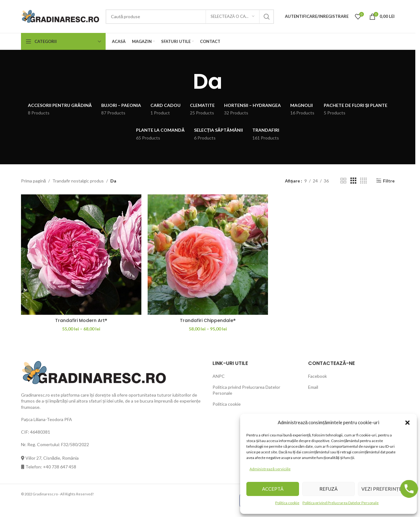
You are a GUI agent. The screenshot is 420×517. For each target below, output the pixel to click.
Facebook (318, 376)
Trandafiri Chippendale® (208, 320)
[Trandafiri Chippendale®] (208, 255)
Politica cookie (287, 503)
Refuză (328, 489)
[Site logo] (60, 16)
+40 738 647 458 (60, 467)
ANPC (219, 376)
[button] (407, 422)
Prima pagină (34, 181)
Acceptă (273, 489)
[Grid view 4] (363, 181)
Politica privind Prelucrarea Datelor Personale (341, 503)
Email (313, 387)
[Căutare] (190, 17)
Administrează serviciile (270, 469)
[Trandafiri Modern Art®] (81, 255)
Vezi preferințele (384, 489)
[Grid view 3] (353, 181)
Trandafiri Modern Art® (81, 320)
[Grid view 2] (343, 181)
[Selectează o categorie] (233, 17)
